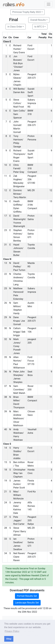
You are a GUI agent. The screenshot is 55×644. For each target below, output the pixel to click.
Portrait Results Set (27, 596)
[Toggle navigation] (49, 4)
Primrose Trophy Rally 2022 (27, 12)
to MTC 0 (39, 27)
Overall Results (38, 20)
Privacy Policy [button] (12, 631)
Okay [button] (9, 639)
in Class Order (15, 27)
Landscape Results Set (27, 603)
